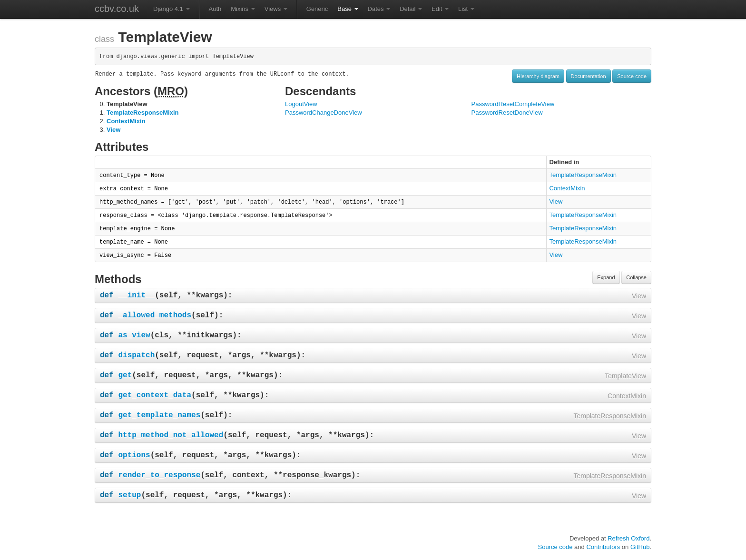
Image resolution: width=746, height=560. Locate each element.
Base (348, 9)
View (113, 130)
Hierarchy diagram (538, 76)
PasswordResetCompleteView (513, 104)
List (466, 9)
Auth (215, 9)
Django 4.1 (172, 9)
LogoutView (301, 104)
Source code (632, 76)
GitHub (640, 547)
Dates (379, 9)
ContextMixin (126, 121)
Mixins (243, 9)
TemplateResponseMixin (142, 113)
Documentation (589, 76)
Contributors (603, 547)
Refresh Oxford (628, 538)
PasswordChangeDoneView (324, 113)
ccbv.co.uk (117, 9)
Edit (440, 9)
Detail (411, 9)
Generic (317, 9)
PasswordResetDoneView (507, 113)
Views (276, 9)
